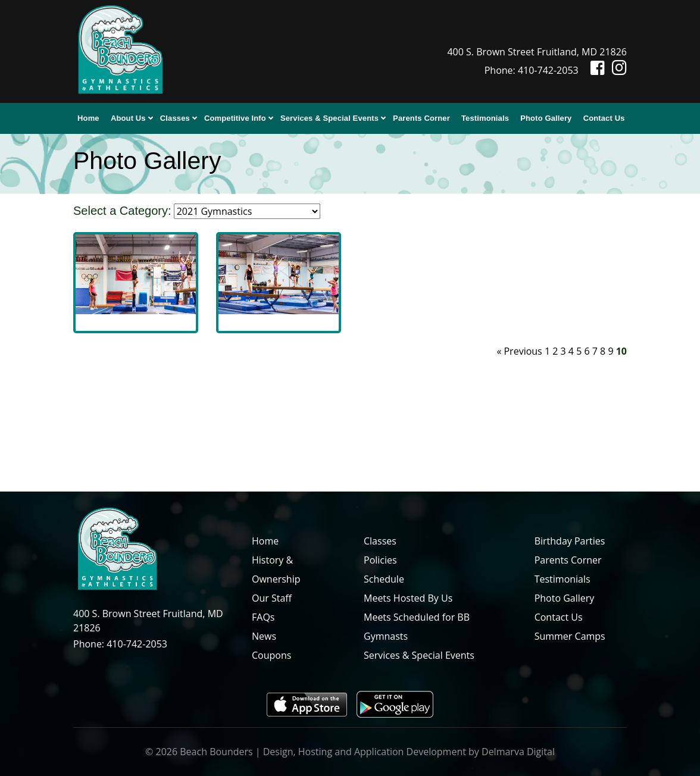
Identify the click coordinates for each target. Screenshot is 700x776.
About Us (128, 118)
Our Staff (272, 598)
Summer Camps (570, 636)
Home (88, 118)
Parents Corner (421, 118)
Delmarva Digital (518, 752)
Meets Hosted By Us (408, 598)
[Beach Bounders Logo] (120, 50)
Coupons (271, 655)
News (264, 636)
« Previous (519, 351)
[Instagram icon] (617, 70)
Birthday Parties (570, 541)
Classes (175, 118)
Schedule (384, 579)
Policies (380, 560)
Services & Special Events (329, 118)
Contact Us (604, 118)
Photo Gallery (546, 118)
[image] (136, 273)
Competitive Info (235, 118)
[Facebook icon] (593, 70)
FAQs (263, 617)
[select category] (247, 211)
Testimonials (485, 118)
